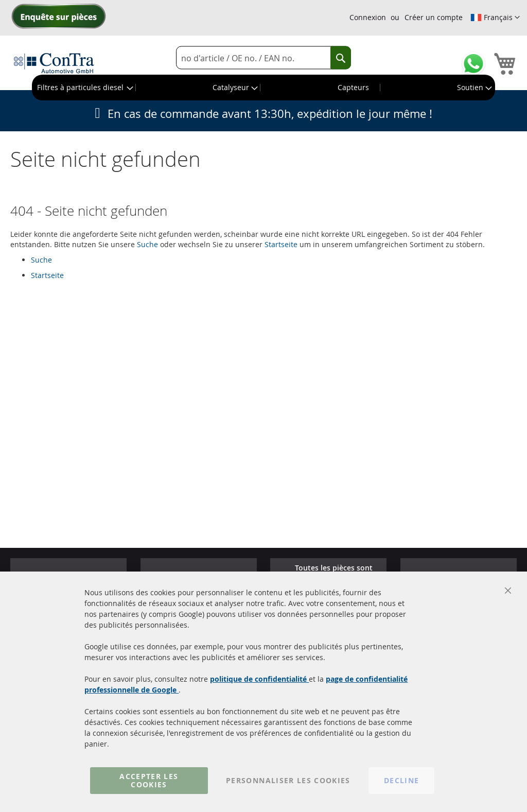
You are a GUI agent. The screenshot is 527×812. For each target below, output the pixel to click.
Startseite (281, 244)
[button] (495, 18)
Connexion (368, 17)
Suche (147, 244)
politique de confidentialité (259, 679)
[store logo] (54, 63)
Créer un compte (434, 17)
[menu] (263, 88)
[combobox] (263, 58)
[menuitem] (84, 88)
